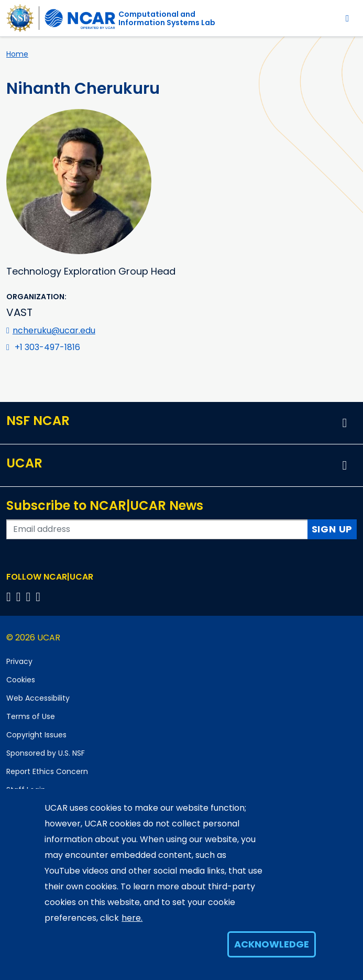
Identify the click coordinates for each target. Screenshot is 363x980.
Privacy (19, 661)
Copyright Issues (36, 735)
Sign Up (332, 529)
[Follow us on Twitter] (20, 597)
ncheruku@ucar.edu (54, 330)
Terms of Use (31, 716)
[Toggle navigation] (348, 18)
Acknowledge (272, 944)
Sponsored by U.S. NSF (46, 753)
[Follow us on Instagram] (30, 597)
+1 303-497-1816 (47, 347)
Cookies (21, 680)
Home (17, 54)
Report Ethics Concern (47, 771)
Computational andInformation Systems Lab (167, 18)
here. (132, 918)
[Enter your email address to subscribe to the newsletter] (157, 529)
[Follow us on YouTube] (40, 597)
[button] (345, 423)
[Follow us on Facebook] (10, 597)
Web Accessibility (38, 698)
